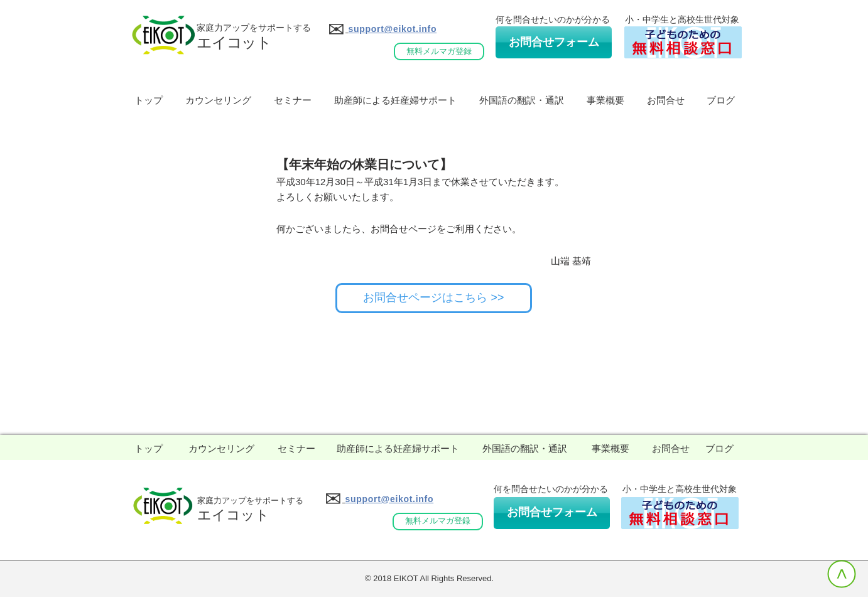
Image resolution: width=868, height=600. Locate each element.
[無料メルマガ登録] (439, 51)
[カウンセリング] (221, 448)
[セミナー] (296, 448)
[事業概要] (610, 448)
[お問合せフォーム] (554, 42)
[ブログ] (719, 448)
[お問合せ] (670, 448)
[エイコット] (233, 516)
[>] (841, 574)
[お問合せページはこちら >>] (434, 298)
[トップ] (149, 448)
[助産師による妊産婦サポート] (398, 448)
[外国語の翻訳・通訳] (525, 448)
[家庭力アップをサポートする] (250, 501)
